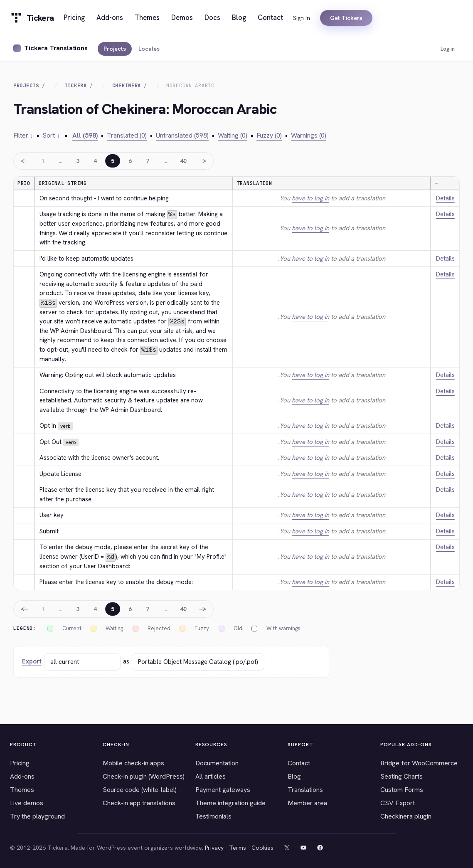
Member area (307, 802)
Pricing (20, 762)
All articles (211, 776)
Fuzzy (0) (269, 135)
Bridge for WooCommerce (419, 762)
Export (32, 661)
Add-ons (22, 776)
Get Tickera (346, 18)
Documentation (217, 762)
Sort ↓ (51, 135)
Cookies (262, 847)
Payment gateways (223, 789)
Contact (299, 762)
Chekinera (127, 86)
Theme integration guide (230, 802)
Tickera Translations (56, 48)
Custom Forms (402, 789)
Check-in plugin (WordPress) (144, 776)
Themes (22, 789)
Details (445, 198)
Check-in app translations (139, 802)
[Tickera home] (32, 18)
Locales (149, 49)
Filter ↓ (23, 135)
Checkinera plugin (406, 815)
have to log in (310, 198)
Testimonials (213, 815)
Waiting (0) (233, 135)
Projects (115, 49)
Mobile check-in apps (133, 762)
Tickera (76, 86)
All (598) (85, 135)
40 (183, 161)
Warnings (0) (309, 135)
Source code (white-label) (140, 789)
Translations (305, 789)
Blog (294, 776)
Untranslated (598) (182, 135)
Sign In (302, 18)
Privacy (214, 847)
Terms (238, 847)
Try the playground (37, 815)
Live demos (27, 802)
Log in (448, 49)
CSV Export (398, 802)
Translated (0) (127, 135)
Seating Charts (402, 776)
